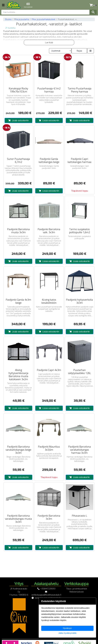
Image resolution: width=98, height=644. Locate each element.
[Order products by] (60, 51)
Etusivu (8, 19)
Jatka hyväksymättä (67, 633)
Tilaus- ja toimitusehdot (77, 589)
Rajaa (79, 51)
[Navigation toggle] (3, 5)
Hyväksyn (67, 628)
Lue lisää (49, 42)
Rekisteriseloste (77, 592)
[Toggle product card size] (91, 51)
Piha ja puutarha (22, 19)
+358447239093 (48, 589)
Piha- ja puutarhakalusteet (43, 19)
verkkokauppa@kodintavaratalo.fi (46, 595)
